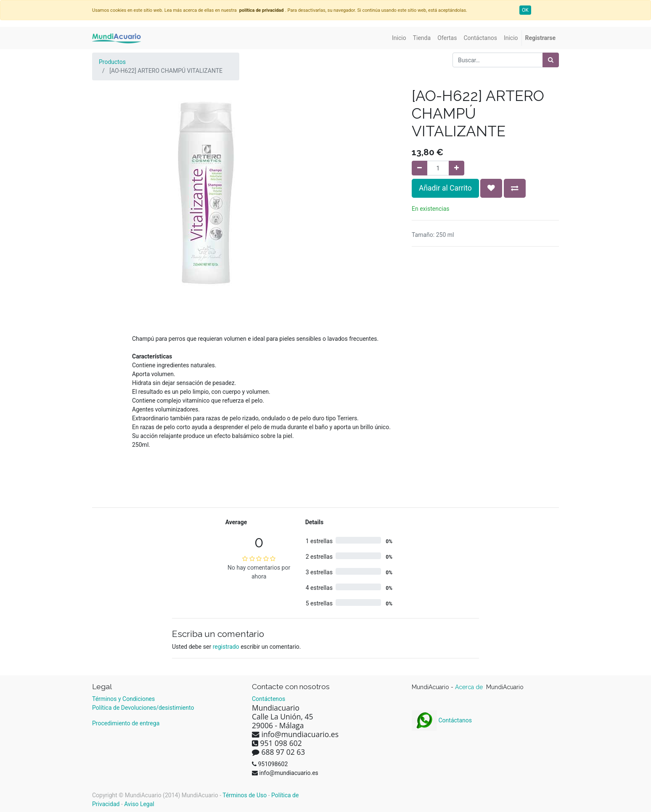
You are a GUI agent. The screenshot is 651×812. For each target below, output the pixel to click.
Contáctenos (269, 699)
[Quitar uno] (419, 168)
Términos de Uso (245, 795)
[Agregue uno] (456, 168)
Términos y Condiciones (123, 699)
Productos (112, 62)
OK (525, 10)
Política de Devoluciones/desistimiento (143, 708)
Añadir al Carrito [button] (445, 188)
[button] (491, 188)
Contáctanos (442, 720)
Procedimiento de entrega (126, 723)
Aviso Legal (139, 804)
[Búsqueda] (551, 60)
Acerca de (470, 687)
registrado (226, 647)
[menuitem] (399, 38)
